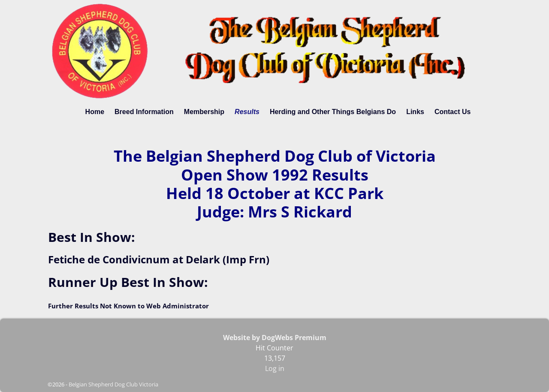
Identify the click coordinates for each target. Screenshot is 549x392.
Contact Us (452, 112)
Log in (275, 368)
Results (247, 112)
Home (95, 112)
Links (415, 112)
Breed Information (144, 112)
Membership (204, 112)
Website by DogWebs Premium (275, 338)
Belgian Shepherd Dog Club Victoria (113, 384)
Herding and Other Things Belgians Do (333, 112)
